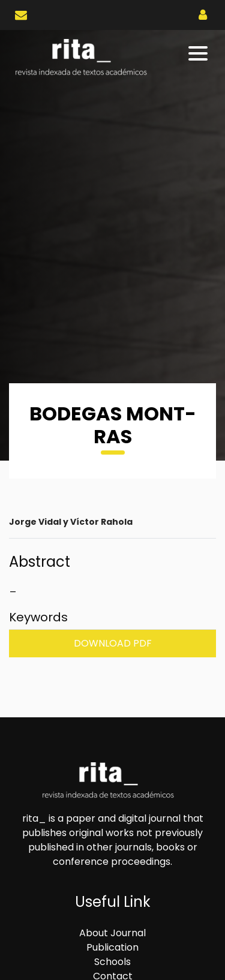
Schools (112, 962)
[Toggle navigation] (199, 53)
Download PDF (113, 643)
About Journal (112, 933)
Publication (112, 947)
